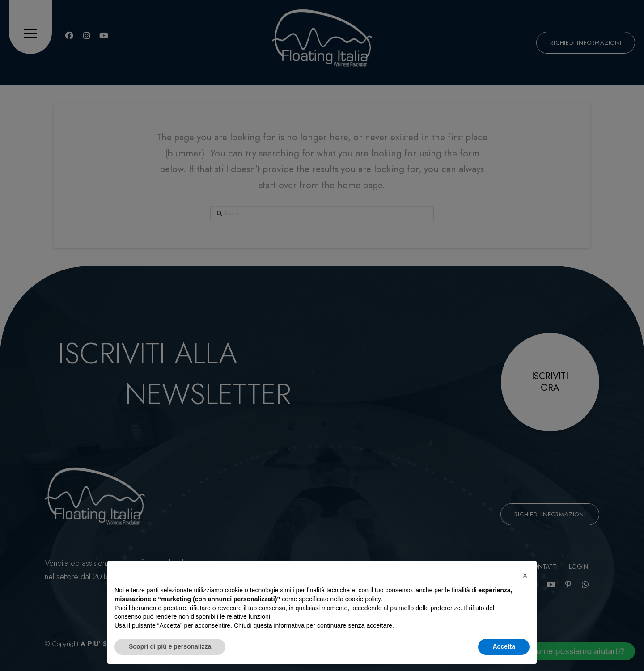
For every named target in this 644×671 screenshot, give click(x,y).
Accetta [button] (504, 646)
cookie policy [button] (363, 599)
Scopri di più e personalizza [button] (170, 646)
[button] (525, 575)
